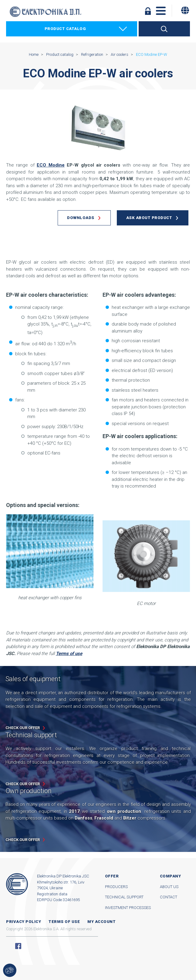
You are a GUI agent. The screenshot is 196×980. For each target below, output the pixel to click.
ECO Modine (51, 165)
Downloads (81, 218)
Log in (148, 11)
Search (164, 29)
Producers (116, 887)
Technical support (124, 897)
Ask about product (149, 218)
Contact (169, 897)
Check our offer (23, 728)
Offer (112, 876)
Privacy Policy (24, 922)
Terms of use (64, 922)
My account (101, 922)
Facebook (18, 946)
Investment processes (128, 908)
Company (171, 876)
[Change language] (185, 10)
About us (169, 887)
